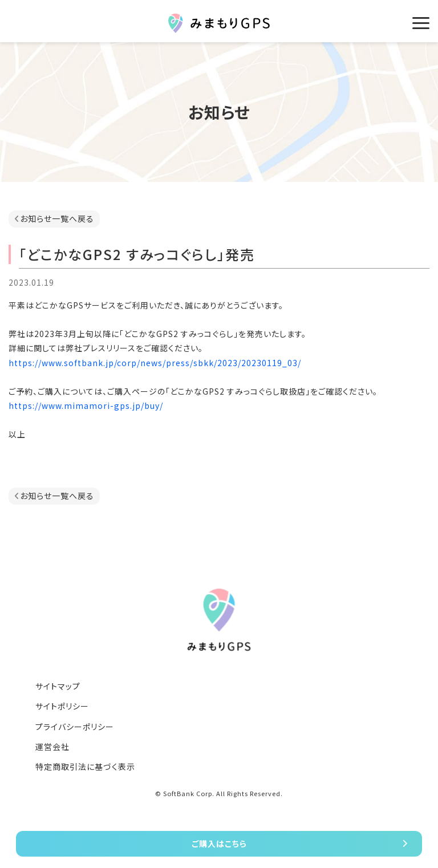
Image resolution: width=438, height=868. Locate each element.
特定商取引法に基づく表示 (85, 766)
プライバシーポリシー (75, 727)
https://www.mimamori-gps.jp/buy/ (86, 405)
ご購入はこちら (219, 843)
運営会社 (52, 747)
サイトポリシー (62, 706)
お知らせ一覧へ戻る (57, 218)
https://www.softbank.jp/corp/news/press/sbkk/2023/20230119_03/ (155, 363)
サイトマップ (58, 686)
